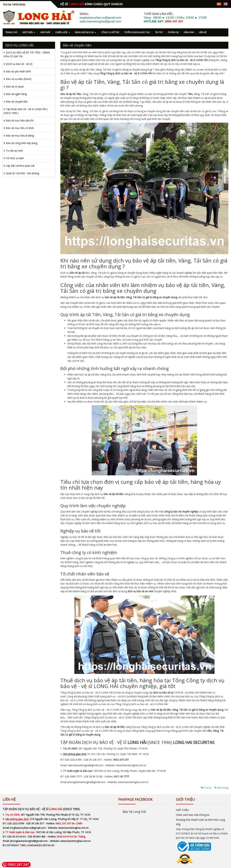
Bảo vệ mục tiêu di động (20, 136)
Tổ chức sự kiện (15, 158)
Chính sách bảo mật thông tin (193, 815)
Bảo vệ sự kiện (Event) (19, 79)
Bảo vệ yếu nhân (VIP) (19, 71)
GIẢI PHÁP (45, 32)
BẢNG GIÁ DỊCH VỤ (86, 32)
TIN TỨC (159, 32)
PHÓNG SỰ (173, 32)
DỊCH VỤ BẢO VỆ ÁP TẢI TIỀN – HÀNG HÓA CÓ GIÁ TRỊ (27, 54)
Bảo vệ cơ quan (15, 86)
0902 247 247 (174, 21)
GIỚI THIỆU (29, 32)
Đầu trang (221, 788)
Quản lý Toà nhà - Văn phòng (23, 173)
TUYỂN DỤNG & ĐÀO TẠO (137, 32)
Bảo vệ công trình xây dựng (22, 143)
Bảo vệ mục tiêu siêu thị (20, 120)
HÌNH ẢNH (189, 32)
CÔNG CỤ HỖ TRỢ (110, 32)
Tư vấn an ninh (14, 151)
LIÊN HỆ (203, 32)
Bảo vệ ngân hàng (16, 94)
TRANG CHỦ (11, 32)
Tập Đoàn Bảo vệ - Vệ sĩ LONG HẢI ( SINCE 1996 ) (26, 111)
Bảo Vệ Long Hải (134, 812)
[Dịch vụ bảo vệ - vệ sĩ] (19, 64)
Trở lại (206, 788)
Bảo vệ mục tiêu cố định (20, 128)
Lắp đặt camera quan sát (20, 166)
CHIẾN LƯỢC (63, 32)
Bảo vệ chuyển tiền (17, 102)
